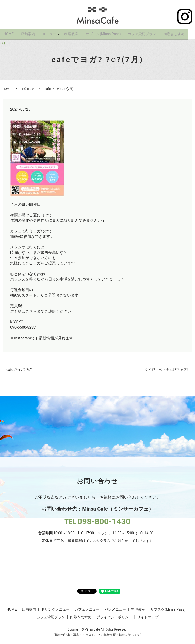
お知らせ (28, 89)
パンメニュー (115, 609)
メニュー (49, 33)
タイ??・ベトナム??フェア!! (167, 370)
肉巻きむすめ (175, 33)
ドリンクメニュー (55, 609)
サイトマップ (148, 617)
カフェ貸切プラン (143, 33)
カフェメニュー (87, 609)
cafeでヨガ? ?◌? (19, 370)
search (4, 41)
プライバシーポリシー (114, 617)
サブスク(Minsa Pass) (104, 33)
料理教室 (72, 33)
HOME (9, 33)
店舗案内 (28, 33)
